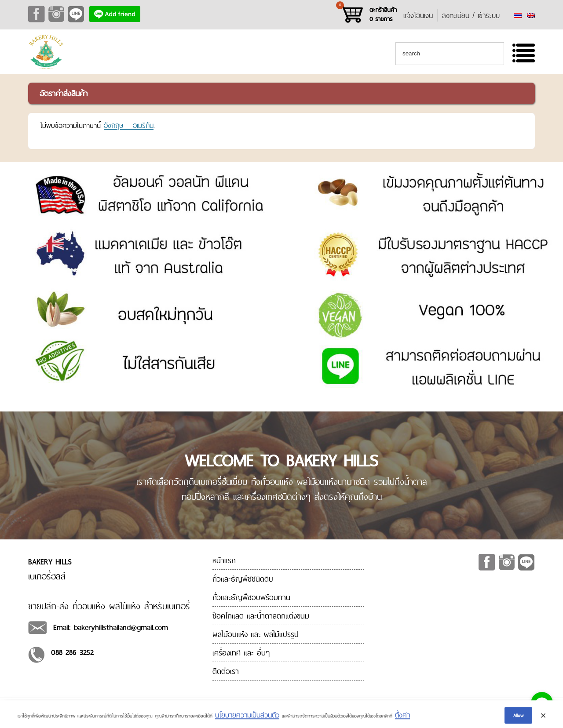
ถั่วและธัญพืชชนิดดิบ (243, 579)
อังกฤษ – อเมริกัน (129, 125)
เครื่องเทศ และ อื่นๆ (241, 653)
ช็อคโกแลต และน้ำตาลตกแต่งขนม (261, 616)
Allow (518, 719)
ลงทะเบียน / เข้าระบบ (471, 15)
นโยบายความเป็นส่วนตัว (247, 719)
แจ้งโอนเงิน (418, 15)
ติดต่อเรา (226, 671)
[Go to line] (542, 703)
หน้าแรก (224, 560)
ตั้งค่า (402, 719)
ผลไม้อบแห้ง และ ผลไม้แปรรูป (256, 634)
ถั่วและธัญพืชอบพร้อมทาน (251, 597)
